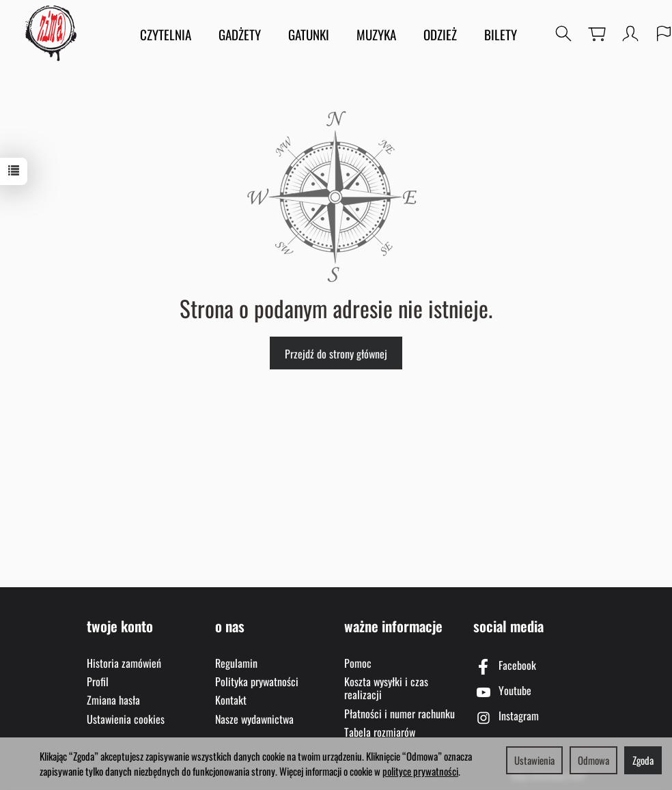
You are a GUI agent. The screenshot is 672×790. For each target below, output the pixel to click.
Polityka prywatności (257, 681)
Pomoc (358, 663)
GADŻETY (240, 34)
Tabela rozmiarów (380, 732)
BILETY (501, 34)
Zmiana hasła (113, 700)
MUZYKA (376, 34)
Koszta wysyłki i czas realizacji (386, 688)
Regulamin (236, 663)
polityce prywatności (420, 771)
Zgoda (643, 760)
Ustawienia (534, 760)
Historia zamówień (124, 663)
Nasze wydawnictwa (254, 719)
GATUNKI (309, 34)
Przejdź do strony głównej (336, 354)
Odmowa (593, 760)
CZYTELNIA (166, 34)
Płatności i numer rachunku (400, 714)
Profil (98, 681)
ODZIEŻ (440, 34)
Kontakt (231, 700)
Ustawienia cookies (126, 719)
